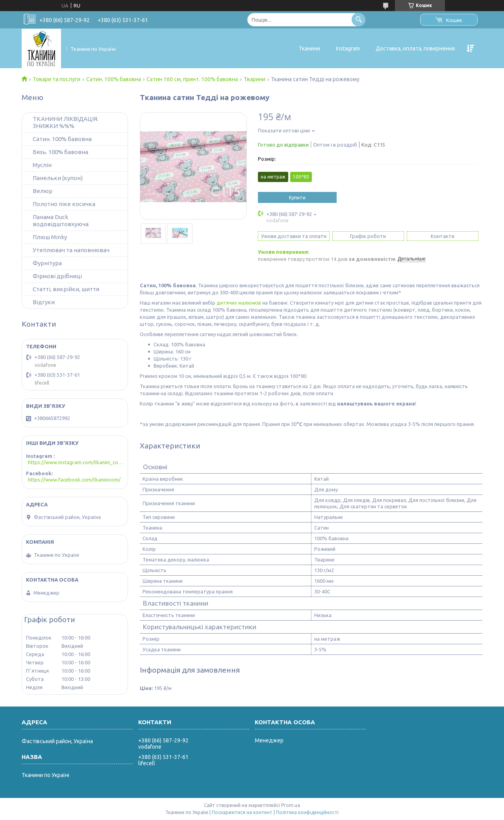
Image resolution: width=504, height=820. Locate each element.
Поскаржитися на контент (242, 812)
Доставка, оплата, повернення (415, 48)
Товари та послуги (57, 79)
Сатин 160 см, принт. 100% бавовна (192, 79)
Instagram (348, 48)
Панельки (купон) (58, 178)
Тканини (309, 48)
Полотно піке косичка (64, 204)
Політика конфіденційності (307, 812)
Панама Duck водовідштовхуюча (61, 220)
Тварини (255, 79)
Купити (297, 197)
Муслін (42, 165)
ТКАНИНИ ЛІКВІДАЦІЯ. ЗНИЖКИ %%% (66, 122)
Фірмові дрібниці (57, 276)
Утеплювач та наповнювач (71, 250)
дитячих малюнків (239, 303)
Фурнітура (47, 263)
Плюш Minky (50, 237)
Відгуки (44, 302)
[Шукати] (359, 20)
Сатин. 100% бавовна (114, 79)
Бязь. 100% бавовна (60, 152)
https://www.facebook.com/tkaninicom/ (74, 480)
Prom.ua (291, 805)
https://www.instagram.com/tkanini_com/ (76, 462)
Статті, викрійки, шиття (66, 289)
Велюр (43, 191)
